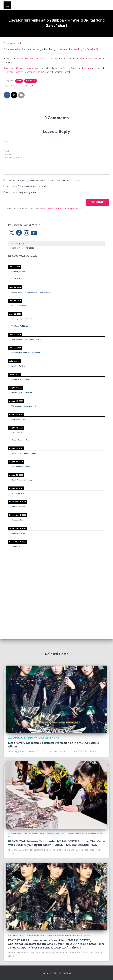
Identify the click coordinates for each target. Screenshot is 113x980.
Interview (28, 738)
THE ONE (87, 935)
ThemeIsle (66, 973)
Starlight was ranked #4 (92, 59)
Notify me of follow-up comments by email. (26, 186)
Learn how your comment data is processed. (61, 209)
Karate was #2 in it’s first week (19, 68)
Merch (48, 738)
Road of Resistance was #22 (30, 72)
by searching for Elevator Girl (84, 49)
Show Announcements (72, 935)
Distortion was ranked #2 (32, 59)
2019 (19, 81)
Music (50, 935)
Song (32, 86)
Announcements (21, 935)
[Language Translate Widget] (56, 244)
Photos (55, 738)
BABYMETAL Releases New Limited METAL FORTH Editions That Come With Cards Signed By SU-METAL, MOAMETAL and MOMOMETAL (56, 843)
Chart (26, 86)
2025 (10, 738)
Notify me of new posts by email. (21, 193)
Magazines (39, 738)
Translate (27, 248)
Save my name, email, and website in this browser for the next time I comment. (44, 181)
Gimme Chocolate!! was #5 (77, 68)
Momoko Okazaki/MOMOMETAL (67, 834)
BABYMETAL (31, 81)
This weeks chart (12, 43)
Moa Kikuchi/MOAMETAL (41, 834)
